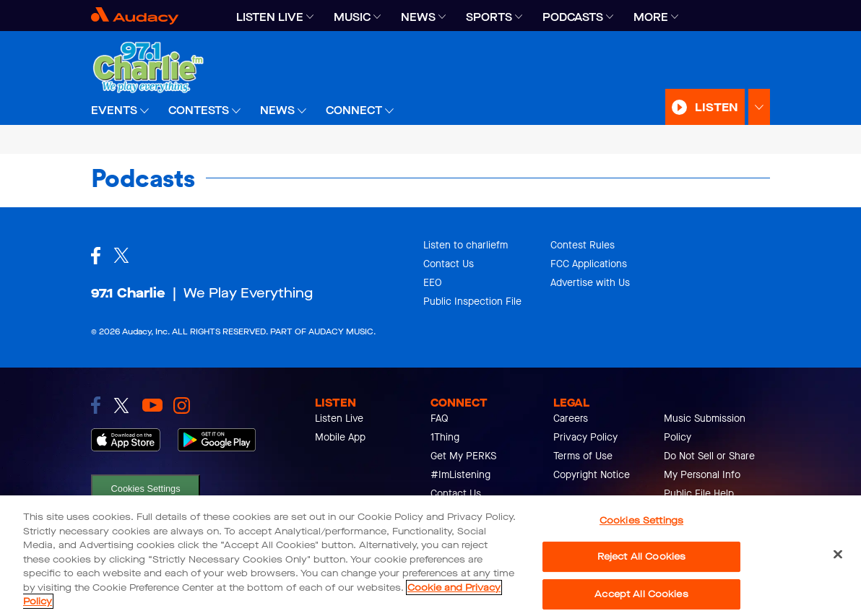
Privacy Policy (585, 437)
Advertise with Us (590, 283)
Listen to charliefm (466, 245)
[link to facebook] (96, 405)
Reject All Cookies (641, 556)
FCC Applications (589, 264)
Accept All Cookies (641, 594)
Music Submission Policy (705, 428)
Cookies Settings (146, 489)
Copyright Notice (592, 475)
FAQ (440, 418)
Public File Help (699, 494)
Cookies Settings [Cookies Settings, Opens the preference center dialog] (641, 520)
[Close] (838, 554)
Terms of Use (583, 456)
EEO (433, 283)
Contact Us (449, 264)
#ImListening (460, 475)
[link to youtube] (152, 405)
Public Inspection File (472, 302)
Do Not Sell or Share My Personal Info (709, 465)
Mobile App (340, 437)
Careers (571, 418)
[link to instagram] (182, 405)
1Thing (445, 437)
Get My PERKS (463, 456)
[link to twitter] (121, 405)
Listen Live (339, 418)
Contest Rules (583, 245)
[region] (430, 556)
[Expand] (310, 17)
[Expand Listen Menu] (759, 107)
